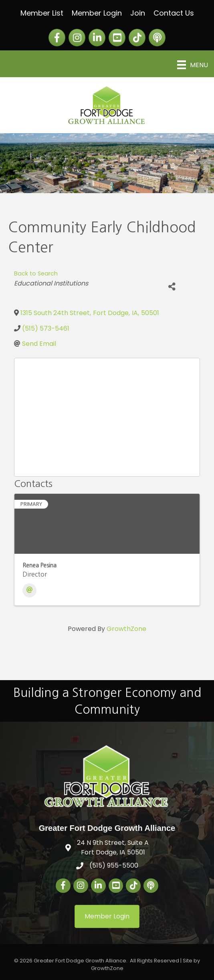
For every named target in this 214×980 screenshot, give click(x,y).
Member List (42, 13)
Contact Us (174, 13)
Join (138, 13)
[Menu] (193, 65)
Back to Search (36, 273)
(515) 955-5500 (114, 865)
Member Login (97, 13)
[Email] (29, 590)
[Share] (172, 286)
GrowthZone (126, 629)
